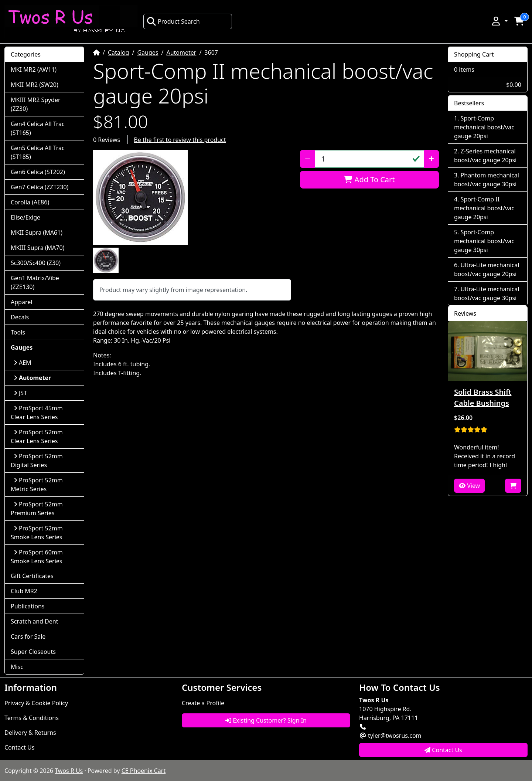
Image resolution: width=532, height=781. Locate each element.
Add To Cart (369, 179)
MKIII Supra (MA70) (37, 248)
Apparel (21, 302)
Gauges (148, 52)
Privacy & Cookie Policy (36, 703)
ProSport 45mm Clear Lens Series (37, 412)
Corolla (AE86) (30, 202)
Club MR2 (24, 591)
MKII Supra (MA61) (37, 232)
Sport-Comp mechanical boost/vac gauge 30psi (484, 241)
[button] (499, 21)
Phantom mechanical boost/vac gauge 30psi (487, 180)
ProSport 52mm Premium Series (37, 509)
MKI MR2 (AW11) (34, 69)
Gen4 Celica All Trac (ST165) (38, 128)
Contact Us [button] (443, 750)
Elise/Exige (25, 217)
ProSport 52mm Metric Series (37, 485)
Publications (28, 606)
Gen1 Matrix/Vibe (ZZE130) (35, 282)
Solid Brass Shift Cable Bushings (483, 398)
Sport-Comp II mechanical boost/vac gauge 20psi (484, 208)
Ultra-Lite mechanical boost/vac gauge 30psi (487, 293)
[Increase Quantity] (431, 159)
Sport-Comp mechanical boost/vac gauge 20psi (484, 127)
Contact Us (19, 747)
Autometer (181, 52)
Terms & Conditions (32, 718)
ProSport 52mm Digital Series (37, 461)
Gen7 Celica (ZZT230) (40, 187)
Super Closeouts (33, 652)
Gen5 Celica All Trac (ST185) (38, 152)
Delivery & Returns (30, 733)
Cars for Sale (28, 636)
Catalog (119, 52)
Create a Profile (203, 703)
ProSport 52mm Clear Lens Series (37, 437)
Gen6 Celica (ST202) (38, 172)
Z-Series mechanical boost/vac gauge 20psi (485, 156)
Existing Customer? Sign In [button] (266, 720)
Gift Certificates (32, 576)
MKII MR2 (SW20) (35, 85)
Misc (17, 667)
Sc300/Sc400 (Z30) (36, 263)
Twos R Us (69, 771)
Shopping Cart (474, 54)
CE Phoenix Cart (144, 771)
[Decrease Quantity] (308, 159)
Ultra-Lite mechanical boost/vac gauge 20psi (487, 269)
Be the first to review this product (180, 140)
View (469, 486)
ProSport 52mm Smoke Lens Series (37, 533)
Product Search (173, 21)
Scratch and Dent (34, 621)
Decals (20, 317)
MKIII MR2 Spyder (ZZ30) (36, 104)
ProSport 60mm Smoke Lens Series (37, 557)
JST (20, 393)
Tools (18, 332)
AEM (23, 363)
